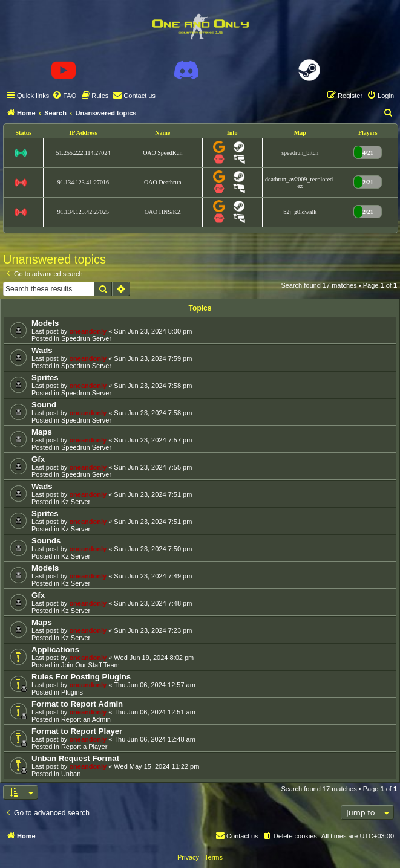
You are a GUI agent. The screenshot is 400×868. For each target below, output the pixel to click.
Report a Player (84, 747)
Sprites (45, 377)
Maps (42, 432)
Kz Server (76, 502)
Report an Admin (86, 719)
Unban (71, 774)
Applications (55, 649)
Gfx (38, 459)
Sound (44, 405)
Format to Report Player (77, 731)
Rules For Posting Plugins (81, 677)
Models (45, 323)
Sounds (46, 541)
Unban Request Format (75, 758)
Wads (42, 350)
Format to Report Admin (77, 704)
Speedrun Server (86, 338)
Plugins (72, 692)
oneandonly (88, 331)
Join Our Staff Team (90, 665)
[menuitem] (64, 96)
